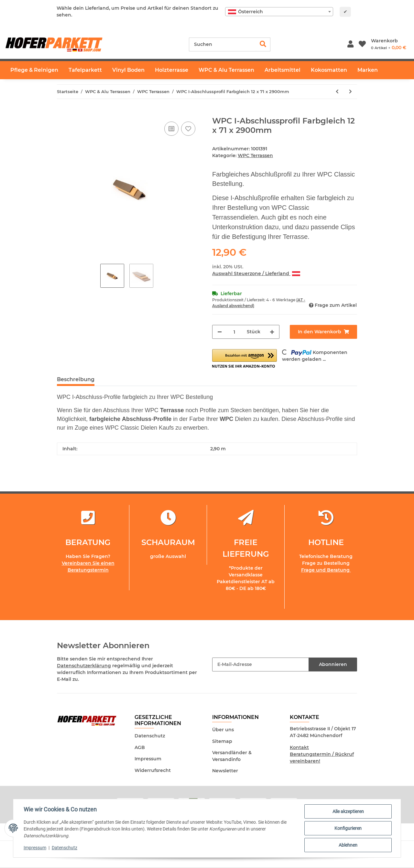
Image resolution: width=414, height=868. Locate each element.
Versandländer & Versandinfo (232, 756)
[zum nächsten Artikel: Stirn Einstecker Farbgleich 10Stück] (350, 92)
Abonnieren (333, 664)
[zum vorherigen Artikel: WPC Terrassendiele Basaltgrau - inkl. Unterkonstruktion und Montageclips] (337, 92)
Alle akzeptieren (348, 811)
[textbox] (279, 12)
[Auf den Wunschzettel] (188, 129)
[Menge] (234, 332)
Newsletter (225, 771)
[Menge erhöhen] (272, 332)
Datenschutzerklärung (84, 666)
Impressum (148, 759)
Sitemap (222, 741)
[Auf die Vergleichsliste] (171, 129)
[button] (350, 44)
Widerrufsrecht (153, 770)
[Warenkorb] (389, 44)
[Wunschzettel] (362, 44)
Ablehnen (348, 845)
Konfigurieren (348, 828)
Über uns (223, 730)
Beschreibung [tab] (76, 379)
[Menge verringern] (220, 332)
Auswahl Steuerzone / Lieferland (256, 273)
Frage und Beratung (326, 570)
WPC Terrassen (255, 155)
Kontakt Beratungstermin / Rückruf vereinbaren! (322, 754)
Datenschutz (150, 736)
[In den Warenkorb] (62, 113)
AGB (140, 747)
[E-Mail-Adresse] (261, 664)
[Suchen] (223, 44)
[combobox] (279, 12)
